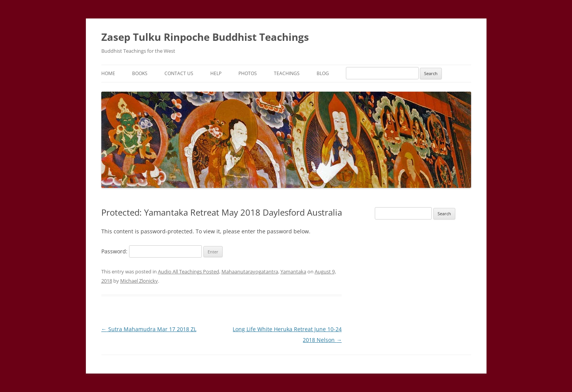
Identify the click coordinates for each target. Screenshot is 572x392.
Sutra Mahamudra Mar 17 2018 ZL (149, 329)
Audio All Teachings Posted (189, 271)
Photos (248, 73)
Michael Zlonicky (139, 281)
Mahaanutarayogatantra (250, 271)
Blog (323, 73)
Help (216, 73)
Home (108, 73)
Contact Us (179, 73)
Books (140, 73)
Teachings (287, 73)
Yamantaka (293, 271)
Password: (152, 251)
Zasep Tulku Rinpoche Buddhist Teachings (205, 37)
